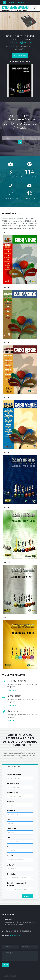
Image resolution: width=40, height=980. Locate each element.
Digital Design (14, 696)
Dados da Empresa (12, 766)
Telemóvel (11, 811)
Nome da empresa (14, 774)
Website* (10, 865)
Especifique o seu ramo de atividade (17, 884)
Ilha (8, 838)
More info (12, 690)
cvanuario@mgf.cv (18, 2)
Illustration (13, 711)
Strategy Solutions (17, 681)
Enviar (6, 965)
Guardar (28, 896)
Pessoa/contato (13, 783)
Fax (8, 820)
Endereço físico (13, 792)
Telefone (10, 802)
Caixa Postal (12, 829)
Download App (20, 56)
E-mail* (10, 856)
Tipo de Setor (12, 874)
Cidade (10, 847)
